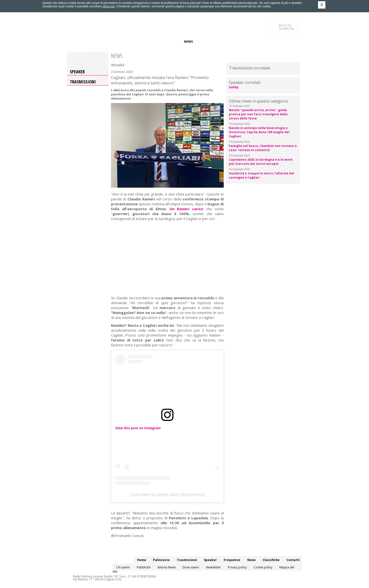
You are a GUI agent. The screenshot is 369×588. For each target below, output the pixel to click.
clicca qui (108, 6)
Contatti (77, 51)
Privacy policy (237, 567)
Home (73, 42)
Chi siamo (123, 567)
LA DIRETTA (287, 27)
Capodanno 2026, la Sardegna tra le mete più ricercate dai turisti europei (261, 162)
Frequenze (171, 42)
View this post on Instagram (138, 428)
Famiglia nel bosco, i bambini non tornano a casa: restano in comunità (263, 148)
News (188, 42)
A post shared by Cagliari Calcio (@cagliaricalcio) (167, 495)
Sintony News (166, 567)
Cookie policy (263, 567)
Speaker (152, 42)
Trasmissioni (83, 82)
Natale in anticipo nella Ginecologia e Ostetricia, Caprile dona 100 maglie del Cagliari (259, 132)
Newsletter (214, 567)
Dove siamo (191, 567)
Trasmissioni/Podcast (123, 42)
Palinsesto (91, 42)
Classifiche (206, 42)
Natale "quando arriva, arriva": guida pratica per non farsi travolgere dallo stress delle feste (258, 114)
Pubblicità (144, 567)
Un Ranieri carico (187, 209)
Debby (234, 87)
